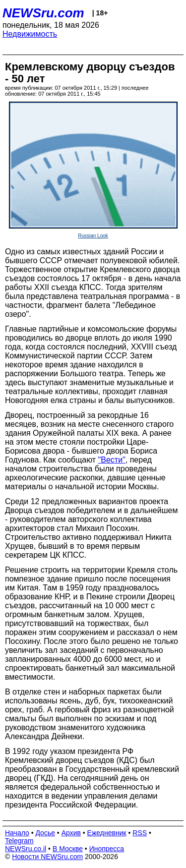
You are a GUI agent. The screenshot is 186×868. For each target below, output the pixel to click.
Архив (71, 833)
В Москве (68, 849)
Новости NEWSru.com (47, 857)
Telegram (19, 841)
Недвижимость (30, 34)
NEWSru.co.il (26, 849)
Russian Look (93, 236)
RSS (140, 833)
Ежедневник (107, 833)
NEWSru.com (43, 13)
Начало (17, 833)
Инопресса (107, 849)
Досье (45, 833)
